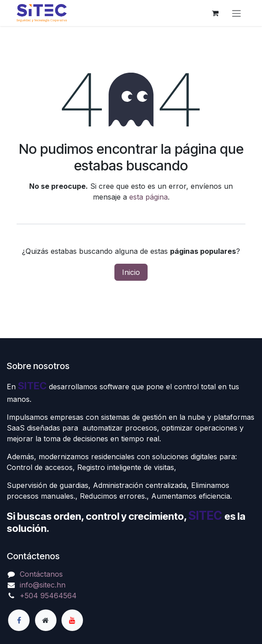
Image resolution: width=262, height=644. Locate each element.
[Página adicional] (46, 620)
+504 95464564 (48, 596)
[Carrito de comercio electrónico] (215, 13)
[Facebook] (19, 620)
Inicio (131, 272)
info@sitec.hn (43, 585)
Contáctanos (41, 574)
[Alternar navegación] (236, 13)
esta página (148, 197)
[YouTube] (72, 620)
